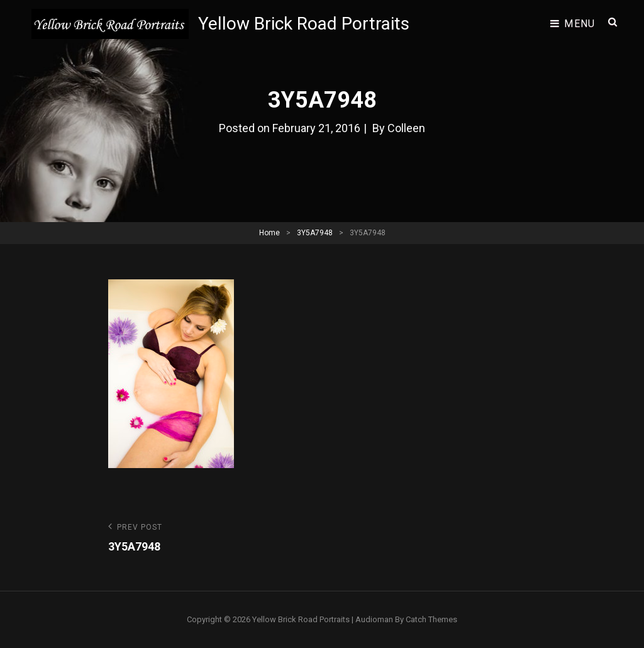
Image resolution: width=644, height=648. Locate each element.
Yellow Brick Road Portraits (304, 24)
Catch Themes (431, 619)
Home (269, 233)
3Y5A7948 (315, 233)
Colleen (406, 128)
